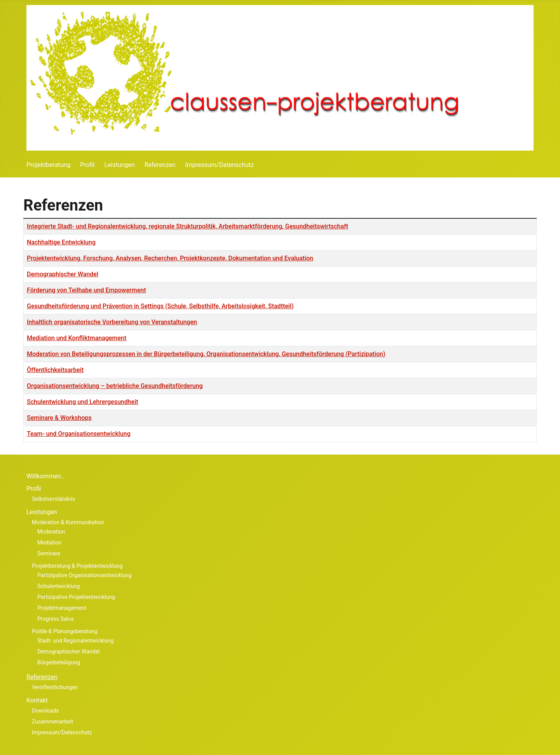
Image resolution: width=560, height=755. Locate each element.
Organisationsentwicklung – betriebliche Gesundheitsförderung (115, 386)
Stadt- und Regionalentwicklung (75, 641)
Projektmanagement (62, 608)
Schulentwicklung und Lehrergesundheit (82, 402)
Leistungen (119, 165)
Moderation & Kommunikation (68, 522)
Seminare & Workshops (59, 418)
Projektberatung (48, 165)
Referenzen (160, 165)
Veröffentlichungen (55, 687)
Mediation (49, 543)
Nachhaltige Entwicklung (61, 242)
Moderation (51, 532)
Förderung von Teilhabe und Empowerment (86, 290)
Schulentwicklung (59, 586)
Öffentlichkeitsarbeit (55, 370)
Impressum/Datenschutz (219, 165)
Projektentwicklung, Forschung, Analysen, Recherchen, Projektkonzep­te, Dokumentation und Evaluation (170, 258)
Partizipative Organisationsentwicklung (84, 575)
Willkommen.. (45, 476)
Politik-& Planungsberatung (65, 631)
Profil (87, 165)
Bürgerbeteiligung (59, 662)
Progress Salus (56, 619)
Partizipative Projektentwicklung (76, 597)
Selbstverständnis (53, 499)
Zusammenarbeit (52, 722)
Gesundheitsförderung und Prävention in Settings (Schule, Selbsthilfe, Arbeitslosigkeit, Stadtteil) (160, 306)
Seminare (49, 553)
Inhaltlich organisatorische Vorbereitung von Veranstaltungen (112, 322)
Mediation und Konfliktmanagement (77, 338)
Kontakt (37, 700)
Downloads (45, 711)
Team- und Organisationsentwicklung (79, 434)
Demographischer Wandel (63, 274)
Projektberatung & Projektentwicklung (77, 566)
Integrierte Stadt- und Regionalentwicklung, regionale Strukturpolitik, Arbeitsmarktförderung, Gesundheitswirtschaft (187, 226)
